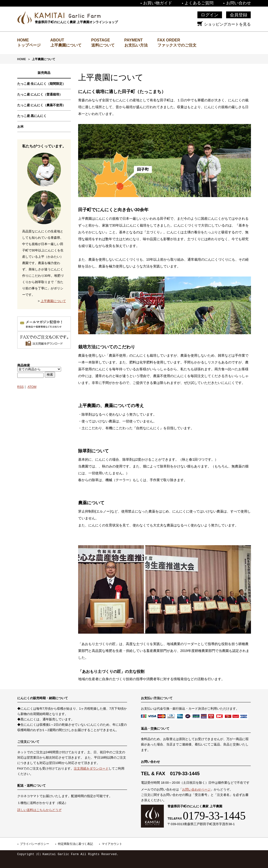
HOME (22, 59)
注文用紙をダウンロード (91, 768)
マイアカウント (112, 844)
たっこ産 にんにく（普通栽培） (40, 94)
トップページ (29, 45)
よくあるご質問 (199, 3)
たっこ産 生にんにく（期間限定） (42, 84)
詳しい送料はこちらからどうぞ (39, 810)
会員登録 (239, 15)
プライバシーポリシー (35, 844)
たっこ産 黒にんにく (32, 116)
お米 (20, 127)
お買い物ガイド (158, 3)
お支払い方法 (136, 45)
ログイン (210, 15)
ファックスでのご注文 (177, 45)
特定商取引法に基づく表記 (75, 844)
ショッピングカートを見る (224, 24)
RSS (21, 387)
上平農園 (68, 15)
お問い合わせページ (196, 789)
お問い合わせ (239, 3)
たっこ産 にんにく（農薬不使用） (42, 105)
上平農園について (66, 45)
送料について (103, 45)
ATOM (32, 387)
